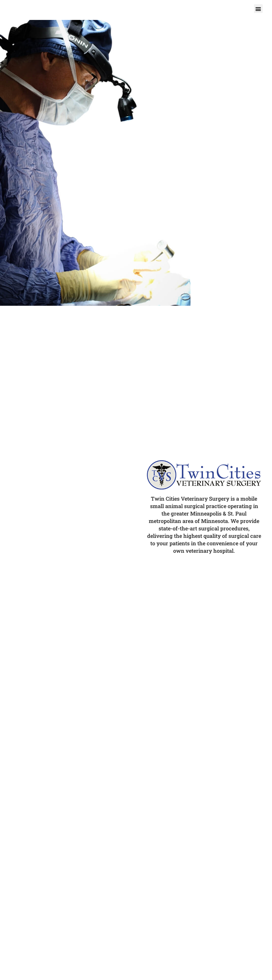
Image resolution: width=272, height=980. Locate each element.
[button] (258, 9)
